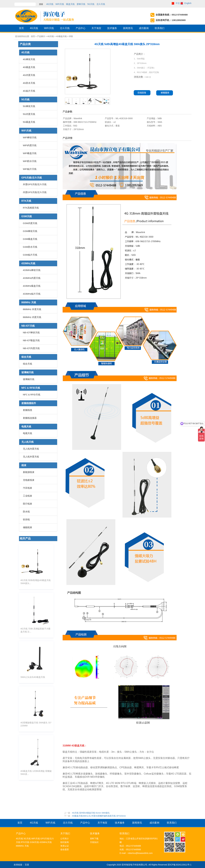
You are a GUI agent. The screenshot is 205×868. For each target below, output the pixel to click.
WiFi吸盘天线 (30, 153)
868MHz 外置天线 (32, 309)
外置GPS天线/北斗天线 (35, 184)
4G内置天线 (29, 75)
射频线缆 (28, 410)
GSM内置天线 (30, 223)
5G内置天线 (29, 114)
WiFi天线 (60, 4)
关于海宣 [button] (96, 29)
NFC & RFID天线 (31, 388)
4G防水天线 (29, 83)
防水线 (26, 512)
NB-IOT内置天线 (31, 348)
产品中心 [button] (81, 29)
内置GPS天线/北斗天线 (35, 192)
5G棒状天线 (29, 106)
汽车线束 (28, 488)
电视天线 (26, 427)
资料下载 (94, 839)
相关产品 (25, 538)
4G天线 (50, 4)
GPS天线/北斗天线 (32, 178)
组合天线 (26, 357)
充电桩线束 (29, 480)
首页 (21, 29)
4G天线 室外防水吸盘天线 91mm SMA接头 (91, 813)
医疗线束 (28, 504)
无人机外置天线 (31, 457)
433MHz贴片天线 (32, 294)
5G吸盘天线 (29, 122)
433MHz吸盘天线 (32, 286)
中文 (178, 3)
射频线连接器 (30, 418)
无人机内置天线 (31, 449)
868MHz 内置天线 (32, 317)
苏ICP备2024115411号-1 (180, 865)
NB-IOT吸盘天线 (31, 340)
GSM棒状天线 (30, 231)
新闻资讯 (128, 29)
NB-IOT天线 (28, 326)
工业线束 (28, 496)
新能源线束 (29, 472)
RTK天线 (26, 201)
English (188, 3)
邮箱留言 (166, 93)
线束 (24, 465)
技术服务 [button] (112, 29)
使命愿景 (65, 849)
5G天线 (91, 4)
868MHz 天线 (29, 302)
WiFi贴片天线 (30, 169)
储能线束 (28, 527)
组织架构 (65, 842)
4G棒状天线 (29, 59)
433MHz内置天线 (32, 278)
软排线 (26, 519)
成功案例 (144, 29)
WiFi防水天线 (30, 161)
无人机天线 (28, 442)
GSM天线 (27, 216)
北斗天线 (101, 4)
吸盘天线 (70, 4)
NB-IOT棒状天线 (31, 332)
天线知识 (94, 842)
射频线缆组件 (29, 403)
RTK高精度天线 (31, 208)
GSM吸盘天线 (30, 239)
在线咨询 (142, 93)
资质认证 (65, 846)
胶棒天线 (81, 4)
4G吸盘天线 (29, 67)
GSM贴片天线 (30, 255)
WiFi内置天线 (30, 145)
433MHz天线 (28, 263)
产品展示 (41, 36)
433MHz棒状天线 (32, 270)
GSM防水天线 (30, 247)
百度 (27, 865)
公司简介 (65, 839)
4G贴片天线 (29, 91)
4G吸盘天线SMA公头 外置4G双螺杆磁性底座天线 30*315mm (99, 816)
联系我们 (160, 29)
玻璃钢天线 (28, 372)
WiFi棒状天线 (30, 137)
